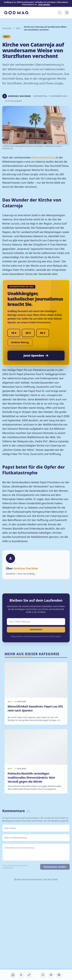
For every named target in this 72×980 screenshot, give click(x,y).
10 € (14, 333)
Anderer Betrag (20, 342)
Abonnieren (36, 630)
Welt (18, 28)
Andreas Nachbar (26, 568)
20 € (28, 333)
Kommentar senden (55, 867)
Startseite (7, 28)
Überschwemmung (43, 157)
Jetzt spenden (44, 5)
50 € (43, 333)
